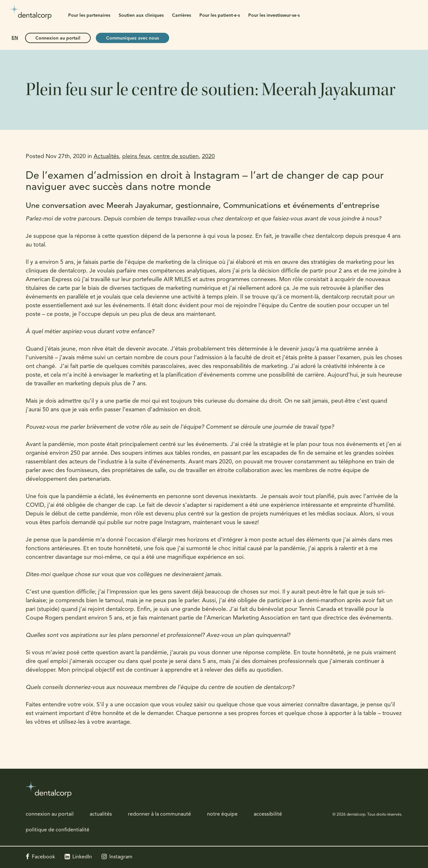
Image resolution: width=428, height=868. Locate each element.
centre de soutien (176, 157)
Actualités (106, 157)
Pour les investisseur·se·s (274, 16)
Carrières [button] (182, 16)
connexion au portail (50, 814)
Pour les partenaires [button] (89, 16)
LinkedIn (82, 857)
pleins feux (136, 157)
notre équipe (222, 814)
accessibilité (268, 814)
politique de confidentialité (58, 830)
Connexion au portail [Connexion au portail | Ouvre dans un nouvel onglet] (58, 38)
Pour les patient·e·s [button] (220, 16)
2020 (208, 157)
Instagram (121, 857)
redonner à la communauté (159, 814)
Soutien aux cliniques (141, 16)
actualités (101, 814)
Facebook (43, 857)
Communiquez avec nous (132, 38)
